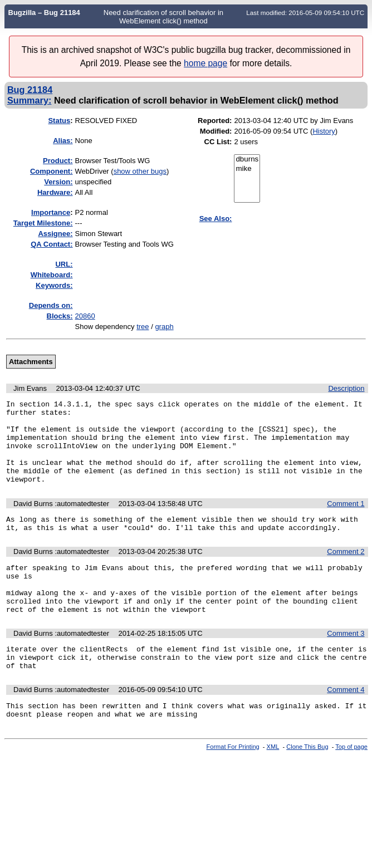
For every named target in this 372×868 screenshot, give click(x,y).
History (324, 131)
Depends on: (51, 305)
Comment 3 (346, 663)
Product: (58, 161)
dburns (247, 160)
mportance (51, 212)
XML (273, 785)
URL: (64, 264)
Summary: (29, 100)
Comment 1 (346, 520)
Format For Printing (233, 785)
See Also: (216, 219)
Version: (58, 182)
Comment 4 (346, 725)
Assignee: (55, 234)
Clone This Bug (307, 785)
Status (59, 121)
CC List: (218, 142)
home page (205, 63)
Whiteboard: (52, 275)
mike (247, 169)
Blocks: (60, 316)
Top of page (351, 785)
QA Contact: (52, 244)
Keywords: (54, 285)
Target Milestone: (43, 223)
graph (164, 327)
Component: (52, 171)
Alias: (63, 141)
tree (143, 327)
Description (346, 388)
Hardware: (55, 192)
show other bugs (140, 171)
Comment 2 (346, 572)
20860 (85, 316)
